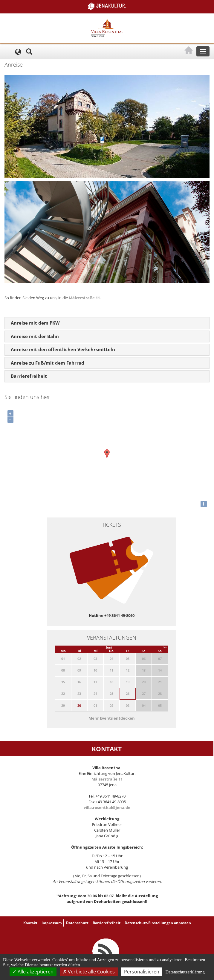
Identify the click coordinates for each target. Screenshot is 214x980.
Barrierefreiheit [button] (29, 376)
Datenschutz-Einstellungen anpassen (158, 923)
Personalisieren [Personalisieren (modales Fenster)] (142, 972)
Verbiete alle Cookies (89, 972)
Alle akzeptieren (33, 972)
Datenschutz (77, 923)
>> (165, 647)
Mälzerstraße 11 (84, 298)
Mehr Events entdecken (112, 718)
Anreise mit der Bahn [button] (35, 336)
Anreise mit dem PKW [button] (35, 323)
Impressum (52, 923)
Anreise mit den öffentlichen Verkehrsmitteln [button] (63, 349)
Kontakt (30, 923)
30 (79, 705)
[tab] (107, 323)
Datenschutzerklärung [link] (185, 972)
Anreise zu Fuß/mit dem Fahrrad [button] (48, 363)
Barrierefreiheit (107, 923)
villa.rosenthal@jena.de (107, 807)
